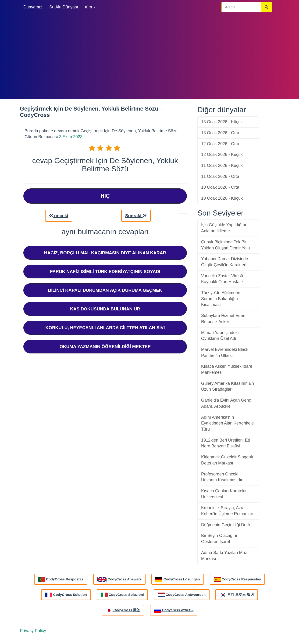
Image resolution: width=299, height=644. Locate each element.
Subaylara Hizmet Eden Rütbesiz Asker (223, 319)
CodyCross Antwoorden (182, 595)
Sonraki (136, 216)
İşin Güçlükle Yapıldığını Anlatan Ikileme (224, 228)
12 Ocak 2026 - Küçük (222, 155)
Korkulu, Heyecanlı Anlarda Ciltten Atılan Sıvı (105, 328)
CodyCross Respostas (61, 579)
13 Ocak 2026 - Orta (220, 133)
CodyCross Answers (119, 579)
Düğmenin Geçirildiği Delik (226, 525)
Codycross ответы (174, 610)
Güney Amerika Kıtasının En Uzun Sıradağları (228, 386)
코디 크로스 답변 (237, 595)
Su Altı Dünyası (64, 7)
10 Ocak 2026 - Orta (220, 187)
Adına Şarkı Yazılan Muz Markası (224, 556)
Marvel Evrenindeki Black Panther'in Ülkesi (225, 353)
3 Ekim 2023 (71, 137)
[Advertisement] (149, 56)
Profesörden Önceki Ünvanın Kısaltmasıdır (222, 477)
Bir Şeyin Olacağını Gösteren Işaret (219, 539)
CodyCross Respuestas (237, 579)
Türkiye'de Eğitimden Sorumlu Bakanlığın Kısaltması (221, 299)
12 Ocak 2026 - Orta (220, 144)
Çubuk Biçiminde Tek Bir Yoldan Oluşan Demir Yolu (225, 245)
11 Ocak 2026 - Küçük (222, 165)
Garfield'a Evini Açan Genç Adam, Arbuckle (226, 403)
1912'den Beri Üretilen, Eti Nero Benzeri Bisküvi (226, 443)
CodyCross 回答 (123, 610)
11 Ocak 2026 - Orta (220, 176)
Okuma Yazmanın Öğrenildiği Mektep (105, 347)
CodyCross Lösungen (178, 579)
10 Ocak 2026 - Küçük (222, 198)
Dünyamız (33, 7)
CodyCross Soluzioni (122, 595)
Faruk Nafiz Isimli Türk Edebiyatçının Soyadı (105, 272)
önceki (59, 216)
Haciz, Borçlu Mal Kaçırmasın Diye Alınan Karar (105, 253)
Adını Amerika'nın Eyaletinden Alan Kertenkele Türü (227, 423)
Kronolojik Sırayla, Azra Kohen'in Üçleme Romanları (227, 511)
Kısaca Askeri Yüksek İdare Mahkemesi (227, 369)
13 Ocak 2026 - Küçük (222, 122)
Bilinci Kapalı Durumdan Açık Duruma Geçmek (105, 290)
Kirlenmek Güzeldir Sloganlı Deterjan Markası (227, 460)
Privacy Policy (33, 631)
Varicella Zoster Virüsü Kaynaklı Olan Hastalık (222, 279)
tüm (90, 7)
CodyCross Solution (66, 595)
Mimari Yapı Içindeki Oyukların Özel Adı (220, 336)
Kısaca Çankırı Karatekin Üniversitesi (224, 494)
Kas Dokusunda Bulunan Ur (105, 309)
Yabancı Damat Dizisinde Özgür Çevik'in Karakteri (225, 262)
